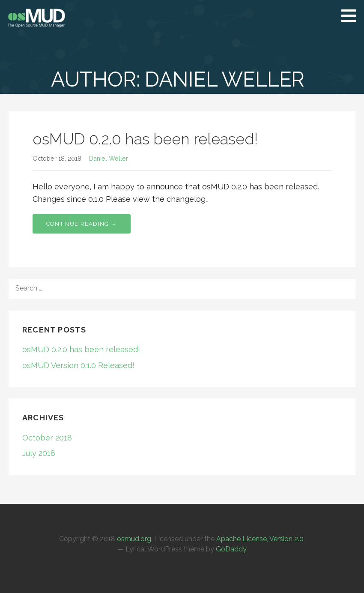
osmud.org (134, 539)
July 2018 (39, 453)
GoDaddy (231, 549)
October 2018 (47, 438)
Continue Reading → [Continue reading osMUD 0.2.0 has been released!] (82, 224)
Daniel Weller (109, 158)
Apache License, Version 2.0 (260, 539)
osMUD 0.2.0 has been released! (145, 139)
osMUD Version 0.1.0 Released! (78, 365)
